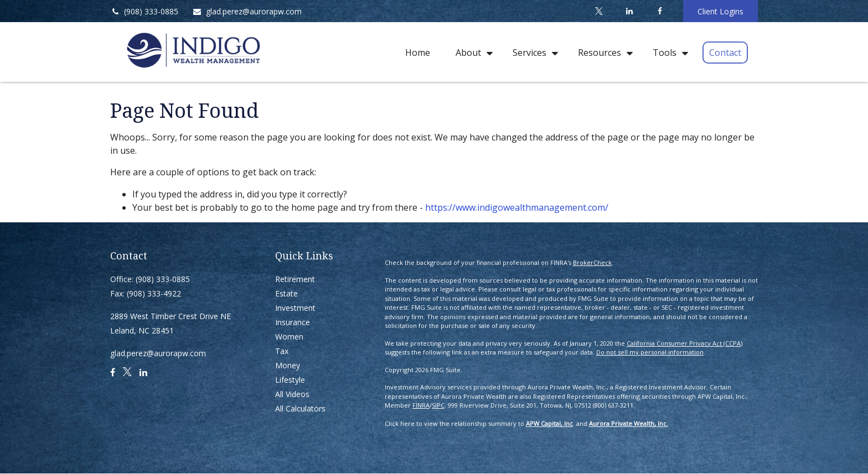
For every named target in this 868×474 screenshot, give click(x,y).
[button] (418, 52)
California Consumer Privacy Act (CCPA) (684, 343)
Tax (282, 351)
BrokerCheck (592, 262)
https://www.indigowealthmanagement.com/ (517, 207)
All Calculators (300, 408)
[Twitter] (599, 11)
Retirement (295, 279)
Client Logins (720, 11)
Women (289, 337)
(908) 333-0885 (144, 11)
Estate (286, 293)
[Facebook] (660, 11)
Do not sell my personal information (650, 352)
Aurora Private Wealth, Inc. (629, 423)
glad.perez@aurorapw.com (247, 11)
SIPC (438, 405)
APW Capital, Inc (549, 423)
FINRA (421, 405)
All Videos (292, 394)
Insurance (293, 322)
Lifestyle (290, 380)
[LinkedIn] (629, 11)
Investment (295, 308)
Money (288, 365)
